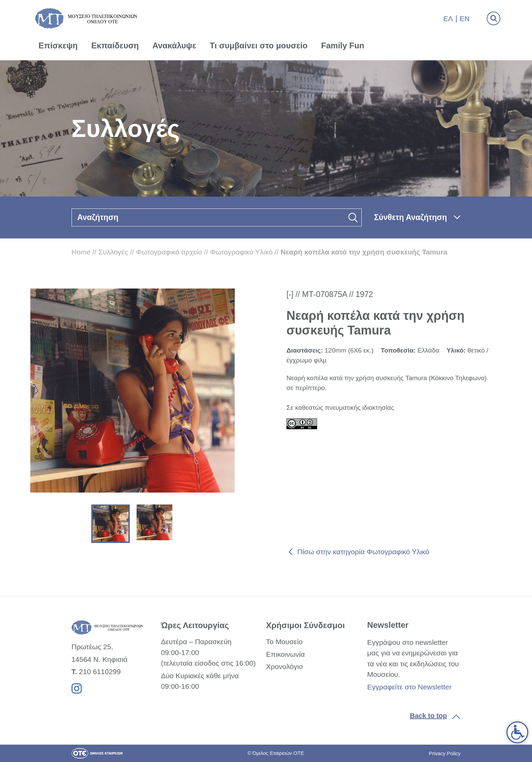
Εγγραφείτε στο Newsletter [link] (409, 687)
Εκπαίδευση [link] (115, 45)
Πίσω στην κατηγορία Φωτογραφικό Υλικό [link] (363, 552)
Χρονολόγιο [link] (284, 666)
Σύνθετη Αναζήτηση (410, 217)
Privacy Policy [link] (445, 753)
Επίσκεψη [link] (58, 45)
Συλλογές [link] (113, 252)
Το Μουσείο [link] (284, 642)
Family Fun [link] (343, 45)
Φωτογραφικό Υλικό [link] (241, 252)
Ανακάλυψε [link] (174, 45)
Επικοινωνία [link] (285, 654)
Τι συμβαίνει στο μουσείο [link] (259, 45)
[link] (517, 732)
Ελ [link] (448, 19)
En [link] (465, 19)
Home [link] (81, 252)
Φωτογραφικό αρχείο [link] (169, 252)
